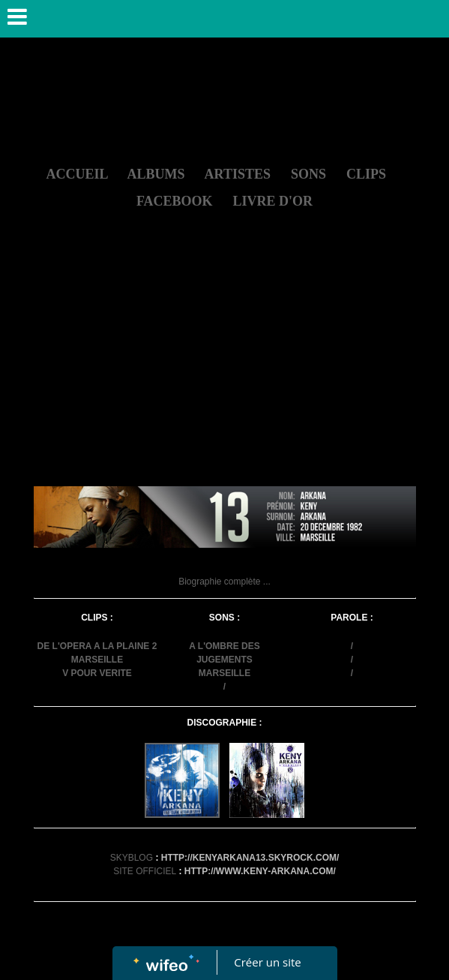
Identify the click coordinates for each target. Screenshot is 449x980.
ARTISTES (238, 174)
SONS (308, 174)
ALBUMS (156, 174)
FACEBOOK (175, 201)
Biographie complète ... (224, 582)
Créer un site (267, 962)
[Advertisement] (225, 374)
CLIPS (366, 174)
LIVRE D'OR (273, 201)
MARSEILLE (97, 660)
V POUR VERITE (97, 673)
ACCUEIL (76, 174)
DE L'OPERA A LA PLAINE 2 (97, 646)
